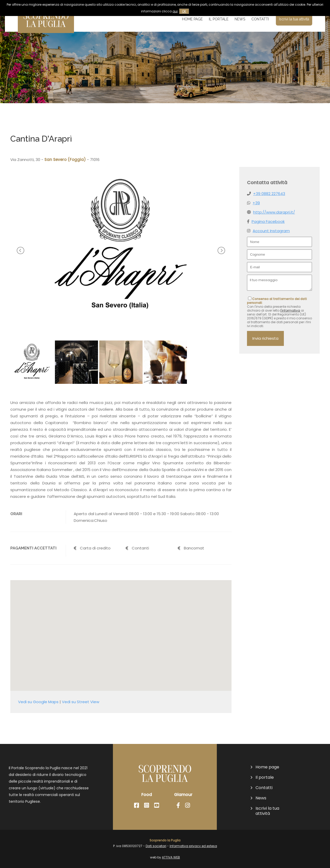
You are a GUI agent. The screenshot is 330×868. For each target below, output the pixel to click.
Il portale (219, 19)
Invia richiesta (265, 338)
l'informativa (290, 310)
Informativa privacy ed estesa (193, 846)
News (240, 19)
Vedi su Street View (81, 702)
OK (184, 11)
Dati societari (156, 846)
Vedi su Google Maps (38, 702)
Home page (192, 19)
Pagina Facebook (268, 221)
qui (175, 11)
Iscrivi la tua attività (294, 19)
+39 (256, 203)
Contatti (260, 19)
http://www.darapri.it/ (274, 212)
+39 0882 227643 (269, 194)
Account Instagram (271, 231)
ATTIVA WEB (171, 857)
